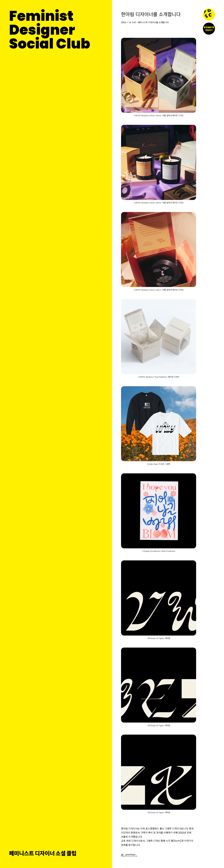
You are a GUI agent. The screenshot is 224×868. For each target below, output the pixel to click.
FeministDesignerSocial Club (50, 30)
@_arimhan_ (129, 855)
